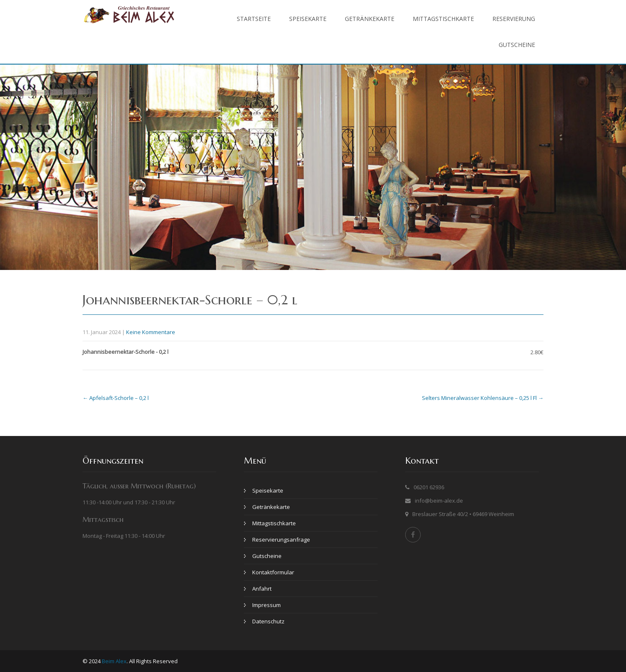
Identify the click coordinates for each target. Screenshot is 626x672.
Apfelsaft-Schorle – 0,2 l (116, 398)
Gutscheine (517, 45)
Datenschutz (268, 621)
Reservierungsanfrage (281, 540)
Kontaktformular (273, 572)
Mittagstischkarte (443, 19)
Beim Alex (114, 661)
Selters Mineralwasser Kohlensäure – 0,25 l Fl (483, 398)
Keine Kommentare (151, 332)
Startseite (254, 19)
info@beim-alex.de (439, 501)
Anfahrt (262, 589)
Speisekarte (308, 19)
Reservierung (514, 19)
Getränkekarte (370, 19)
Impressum (266, 605)
